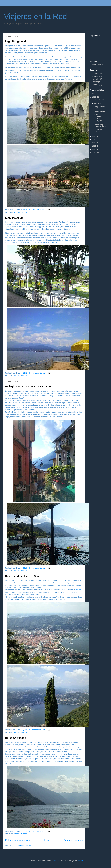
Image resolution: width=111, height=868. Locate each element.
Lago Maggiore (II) (16, 41)
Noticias (95, 82)
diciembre (98, 100)
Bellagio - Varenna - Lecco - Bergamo (28, 386)
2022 (94, 94)
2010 (94, 153)
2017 (94, 139)
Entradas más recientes (17, 840)
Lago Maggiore (14, 218)
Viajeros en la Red (35, 16)
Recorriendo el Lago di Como (23, 576)
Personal (24, 212)
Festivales (96, 79)
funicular (79, 590)
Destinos (16, 212)
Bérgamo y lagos (16, 738)
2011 (94, 149)
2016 (94, 143)
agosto (97, 103)
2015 (94, 146)
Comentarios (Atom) (23, 845)
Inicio (47, 840)
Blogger (80, 861)
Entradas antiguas (73, 840)
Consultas (96, 73)
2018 (94, 136)
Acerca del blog (98, 65)
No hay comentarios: (37, 209)
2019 (94, 97)
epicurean (57, 861)
